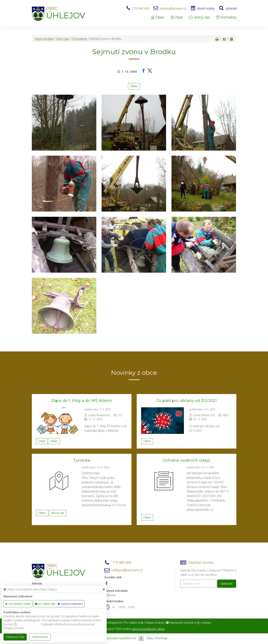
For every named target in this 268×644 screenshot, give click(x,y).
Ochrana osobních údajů (187, 460)
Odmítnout (40, 637)
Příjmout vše (15, 637)
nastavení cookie (27, 624)
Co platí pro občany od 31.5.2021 (187, 401)
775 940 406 (141, 8)
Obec (158, 17)
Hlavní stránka (44, 39)
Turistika (82, 460)
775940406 (217, 501)
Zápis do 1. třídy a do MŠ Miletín (82, 401)
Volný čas (199, 17)
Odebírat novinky (201, 563)
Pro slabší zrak (134, 623)
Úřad (177, 17)
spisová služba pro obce (148, 629)
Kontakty (226, 17)
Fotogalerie (79, 39)
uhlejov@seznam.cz (173, 8)
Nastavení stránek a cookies (189, 623)
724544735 (194, 505)
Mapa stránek (155, 623)
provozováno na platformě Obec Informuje (134, 638)
